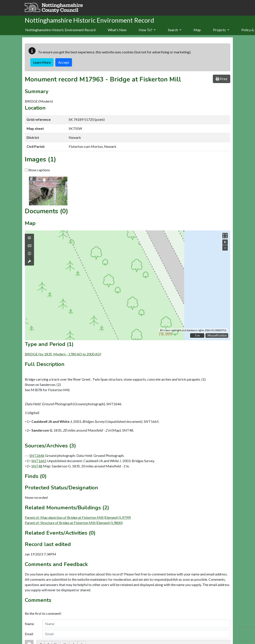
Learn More (42, 62)
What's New (117, 30)
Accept (64, 62)
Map (197, 30)
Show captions (37, 170)
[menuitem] (117, 30)
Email (29, 634)
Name (29, 624)
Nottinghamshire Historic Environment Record (60, 30)
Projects (221, 30)
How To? (147, 30)
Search (175, 30)
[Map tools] (29, 261)
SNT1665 (39, 461)
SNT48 (37, 466)
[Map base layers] (29, 246)
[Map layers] (29, 238)
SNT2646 (37, 455)
